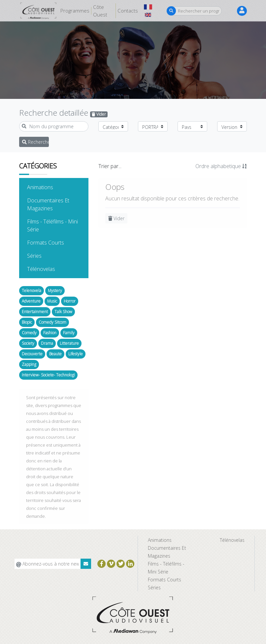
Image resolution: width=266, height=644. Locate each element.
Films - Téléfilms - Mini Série (52, 225)
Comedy (29, 333)
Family (69, 333)
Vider (99, 114)
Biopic (27, 322)
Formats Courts (55, 242)
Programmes (75, 11)
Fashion (50, 333)
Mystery (55, 291)
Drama (47, 343)
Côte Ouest (100, 11)
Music (52, 301)
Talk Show (63, 312)
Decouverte (32, 354)
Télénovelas (51, 269)
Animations (50, 187)
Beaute (55, 354)
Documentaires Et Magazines (50, 204)
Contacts (128, 11)
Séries (44, 255)
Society (28, 343)
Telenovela (32, 291)
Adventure (31, 301)
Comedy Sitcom (52, 322)
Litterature (69, 343)
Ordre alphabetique (221, 166)
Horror (70, 301)
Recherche (35, 142)
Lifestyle (76, 354)
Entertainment (35, 312)
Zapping (29, 364)
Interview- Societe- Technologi (48, 375)
